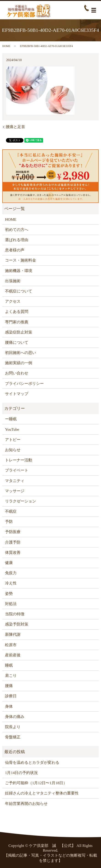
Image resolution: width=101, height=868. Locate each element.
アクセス (13, 301)
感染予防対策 (17, 624)
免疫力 (11, 573)
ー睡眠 (11, 419)
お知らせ (13, 450)
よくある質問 (17, 312)
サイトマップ (17, 394)
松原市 (11, 645)
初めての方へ (17, 230)
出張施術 (13, 281)
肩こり (11, 676)
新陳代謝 (13, 634)
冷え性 (11, 583)
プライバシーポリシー (24, 384)
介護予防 (13, 542)
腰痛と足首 (15, 127)
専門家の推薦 (17, 322)
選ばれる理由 (17, 240)
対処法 (11, 604)
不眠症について (19, 291)
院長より (13, 727)
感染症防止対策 (19, 332)
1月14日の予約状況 (22, 773)
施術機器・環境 (19, 271)
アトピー (13, 440)
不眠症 (11, 511)
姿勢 (9, 594)
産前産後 (13, 655)
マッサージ (15, 491)
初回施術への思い (21, 353)
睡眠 (9, 665)
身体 (9, 706)
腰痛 (9, 686)
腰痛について (17, 343)
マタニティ (15, 481)
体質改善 (13, 553)
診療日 (11, 696)
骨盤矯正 (13, 737)
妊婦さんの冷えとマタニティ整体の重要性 (42, 793)
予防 (9, 522)
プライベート (17, 470)
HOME (6, 46)
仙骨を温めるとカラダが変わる (32, 763)
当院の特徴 (15, 614)
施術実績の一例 (19, 363)
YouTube (12, 429)
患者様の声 (15, 250)
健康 (9, 563)
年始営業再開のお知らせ (26, 804)
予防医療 (13, 532)
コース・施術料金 (21, 260)
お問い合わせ (17, 373)
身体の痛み (15, 717)
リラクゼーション (21, 501)
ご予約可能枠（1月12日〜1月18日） (36, 783)
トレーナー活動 (19, 460)
